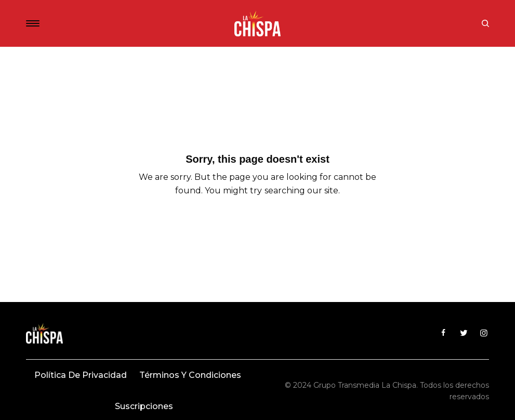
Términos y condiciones (190, 375)
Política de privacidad (81, 375)
